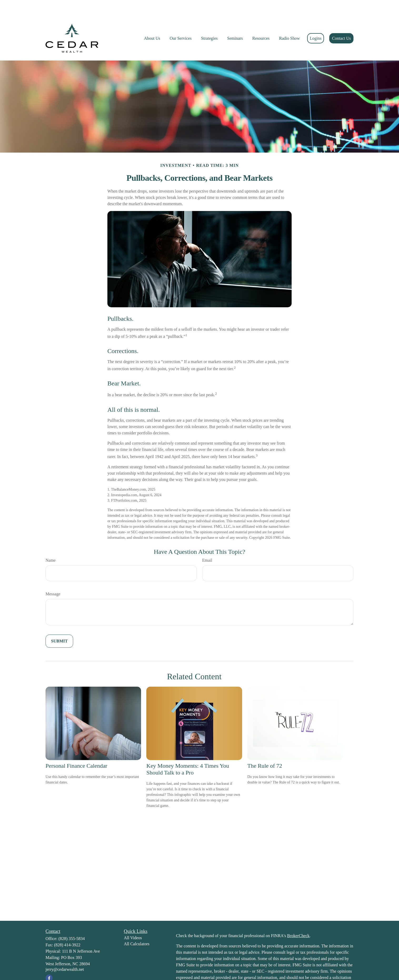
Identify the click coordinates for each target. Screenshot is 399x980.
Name (51, 544)
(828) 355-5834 (72, 923)
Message (53, 578)
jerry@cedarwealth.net (65, 954)
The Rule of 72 (265, 750)
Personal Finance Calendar (76, 750)
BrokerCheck (298, 920)
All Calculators (137, 928)
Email (207, 544)
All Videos (133, 922)
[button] (152, 22)
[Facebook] (49, 962)
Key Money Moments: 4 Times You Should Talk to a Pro (188, 753)
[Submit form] (59, 625)
